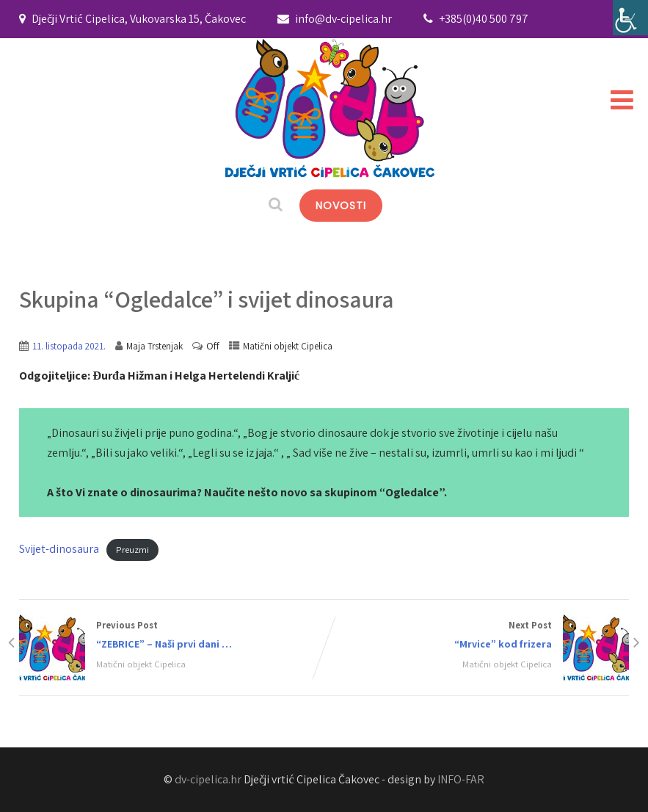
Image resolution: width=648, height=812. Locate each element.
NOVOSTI (341, 206)
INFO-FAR (461, 779)
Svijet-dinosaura (59, 549)
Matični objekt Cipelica (288, 346)
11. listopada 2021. (69, 346)
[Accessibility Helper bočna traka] (630, 18)
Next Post (477, 636)
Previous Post (171, 636)
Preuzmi (132, 550)
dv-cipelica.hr (208, 779)
